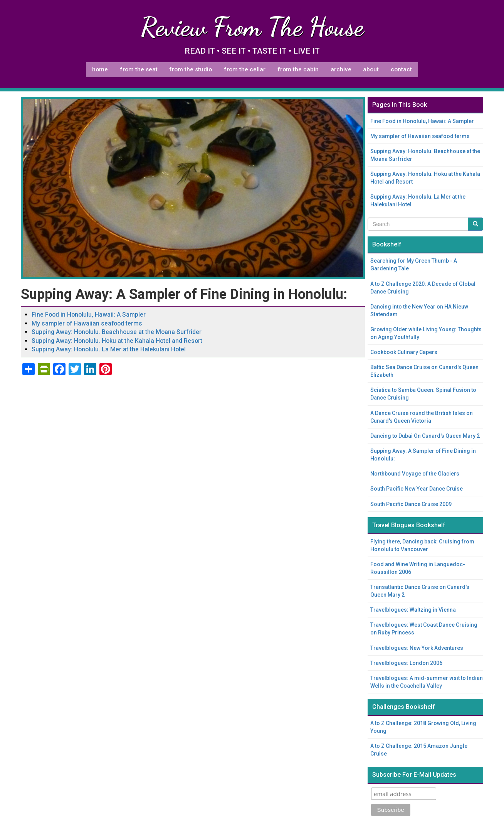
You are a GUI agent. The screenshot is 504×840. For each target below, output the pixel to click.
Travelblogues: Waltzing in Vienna (413, 610)
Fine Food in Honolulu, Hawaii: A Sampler (89, 315)
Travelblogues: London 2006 (406, 663)
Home (100, 69)
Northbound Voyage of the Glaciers (415, 474)
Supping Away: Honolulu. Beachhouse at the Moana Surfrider (117, 332)
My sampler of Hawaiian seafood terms (87, 323)
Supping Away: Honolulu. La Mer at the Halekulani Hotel (109, 349)
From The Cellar (245, 69)
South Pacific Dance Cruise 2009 (411, 504)
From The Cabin (298, 69)
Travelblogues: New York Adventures (417, 648)
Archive (341, 69)
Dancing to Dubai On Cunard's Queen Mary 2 (425, 436)
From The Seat (139, 69)
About (371, 69)
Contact (401, 69)
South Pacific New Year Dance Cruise (417, 489)
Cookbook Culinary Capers (404, 352)
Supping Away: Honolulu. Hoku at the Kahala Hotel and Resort (117, 341)
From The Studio (191, 69)
